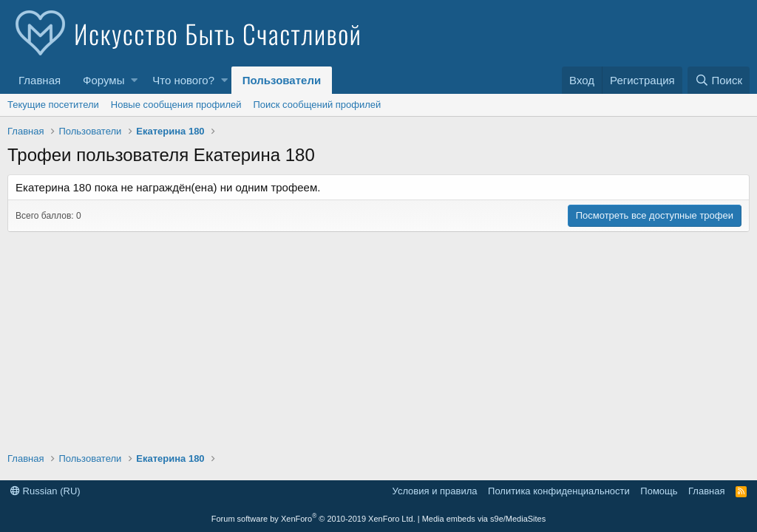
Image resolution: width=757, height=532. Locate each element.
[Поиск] (719, 80)
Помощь (659, 491)
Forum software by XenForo (313, 519)
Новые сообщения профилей (176, 105)
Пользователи (282, 80)
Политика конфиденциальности (559, 491)
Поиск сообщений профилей (317, 105)
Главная (40, 80)
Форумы (103, 80)
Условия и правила (435, 491)
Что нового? (183, 80)
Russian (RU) (45, 491)
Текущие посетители (53, 105)
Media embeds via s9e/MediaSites (484, 519)
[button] (134, 80)
